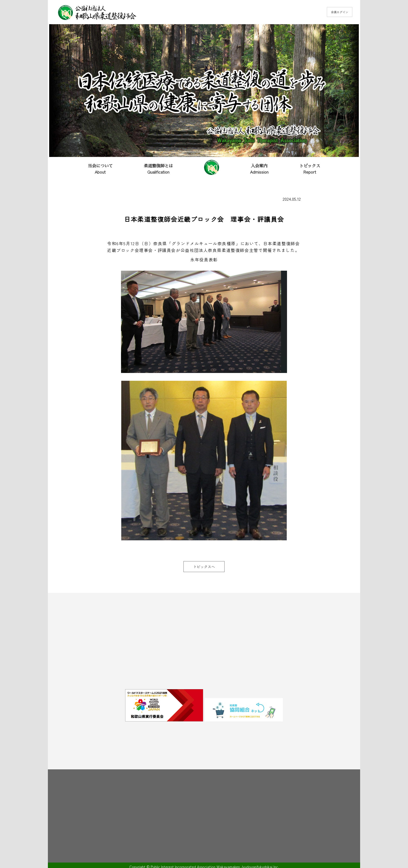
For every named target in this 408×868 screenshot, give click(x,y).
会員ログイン (340, 12)
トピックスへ (204, 567)
